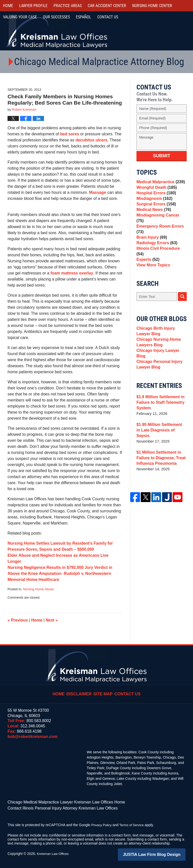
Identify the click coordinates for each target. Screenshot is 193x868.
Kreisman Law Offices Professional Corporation (57, 31)
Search (182, 305)
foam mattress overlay (72, 273)
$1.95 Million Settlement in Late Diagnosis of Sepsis (160, 436)
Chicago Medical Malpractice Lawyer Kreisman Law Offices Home (59, 802)
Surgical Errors (155, 211)
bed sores (70, 134)
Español (84, 17)
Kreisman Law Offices (54, 852)
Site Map (104, 690)
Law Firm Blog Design (161, 853)
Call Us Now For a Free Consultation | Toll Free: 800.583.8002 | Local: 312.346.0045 (166, 31)
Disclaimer (82, 690)
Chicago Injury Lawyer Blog (161, 363)
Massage (98, 192)
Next (52, 620)
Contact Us (126, 690)
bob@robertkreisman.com (33, 737)
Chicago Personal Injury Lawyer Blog (158, 373)
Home (8, 6)
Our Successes (56, 17)
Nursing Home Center (152, 6)
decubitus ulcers (91, 140)
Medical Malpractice (159, 183)
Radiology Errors (156, 252)
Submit (162, 156)
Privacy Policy (102, 823)
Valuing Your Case (20, 17)
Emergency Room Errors (159, 235)
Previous (18, 620)
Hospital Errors (155, 197)
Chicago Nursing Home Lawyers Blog (157, 353)
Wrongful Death (155, 190)
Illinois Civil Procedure (161, 259)
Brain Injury (151, 245)
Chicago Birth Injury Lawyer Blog (161, 340)
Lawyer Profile (33, 6)
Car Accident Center (107, 6)
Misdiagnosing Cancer (160, 225)
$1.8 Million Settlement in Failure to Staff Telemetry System (159, 411)
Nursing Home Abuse (38, 589)
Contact (108, 17)
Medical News (153, 218)
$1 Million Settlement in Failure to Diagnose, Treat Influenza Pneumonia (159, 461)
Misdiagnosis (153, 204)
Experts (147, 266)
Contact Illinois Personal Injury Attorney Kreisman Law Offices (56, 807)
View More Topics (152, 273)
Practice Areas (68, 6)
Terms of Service (134, 823)
